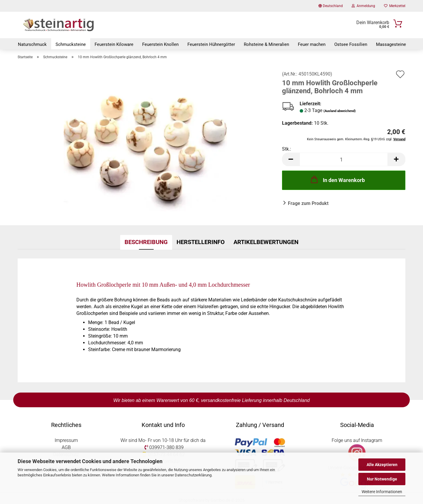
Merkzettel (395, 6)
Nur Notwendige (382, 479)
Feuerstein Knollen (160, 44)
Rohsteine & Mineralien (266, 44)
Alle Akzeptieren (382, 465)
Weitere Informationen (382, 492)
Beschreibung (146, 243)
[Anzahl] (344, 160)
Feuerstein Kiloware (114, 44)
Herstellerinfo (201, 243)
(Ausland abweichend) (340, 112)
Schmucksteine (71, 44)
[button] (291, 160)
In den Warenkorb (337, 180)
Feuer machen (312, 44)
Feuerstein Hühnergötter (211, 44)
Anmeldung (363, 6)
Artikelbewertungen (266, 243)
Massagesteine (391, 44)
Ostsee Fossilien (351, 44)
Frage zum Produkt (308, 204)
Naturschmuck (32, 44)
